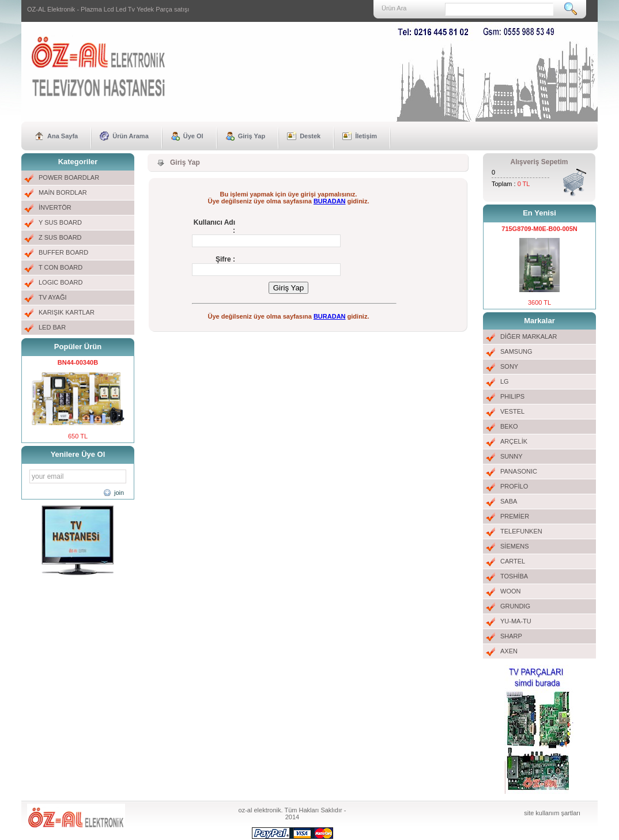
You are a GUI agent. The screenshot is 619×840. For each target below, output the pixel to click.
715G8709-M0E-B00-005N (539, 229)
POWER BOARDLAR (69, 177)
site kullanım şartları (552, 813)
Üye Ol (193, 136)
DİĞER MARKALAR (529, 336)
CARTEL (513, 561)
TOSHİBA (514, 576)
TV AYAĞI (53, 297)
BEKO (509, 426)
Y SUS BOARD (60, 222)
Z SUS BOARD (60, 237)
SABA (509, 501)
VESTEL (512, 411)
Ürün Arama (131, 136)
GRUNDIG (515, 606)
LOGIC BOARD (61, 282)
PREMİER (515, 516)
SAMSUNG (516, 351)
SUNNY (512, 456)
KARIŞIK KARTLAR (67, 312)
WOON (510, 591)
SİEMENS (515, 546)
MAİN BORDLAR (63, 192)
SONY (509, 366)
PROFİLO (514, 486)
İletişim (366, 136)
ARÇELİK (514, 441)
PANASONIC (519, 471)
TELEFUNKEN (521, 531)
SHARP (511, 636)
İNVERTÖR (55, 207)
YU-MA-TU (516, 621)
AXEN (509, 651)
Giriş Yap (252, 136)
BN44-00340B (78, 362)
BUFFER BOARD (63, 252)
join (119, 493)
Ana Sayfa (63, 136)
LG (505, 381)
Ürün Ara (394, 8)
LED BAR (52, 327)
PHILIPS (512, 396)
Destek (310, 136)
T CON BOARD (61, 267)
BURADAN (330, 201)
